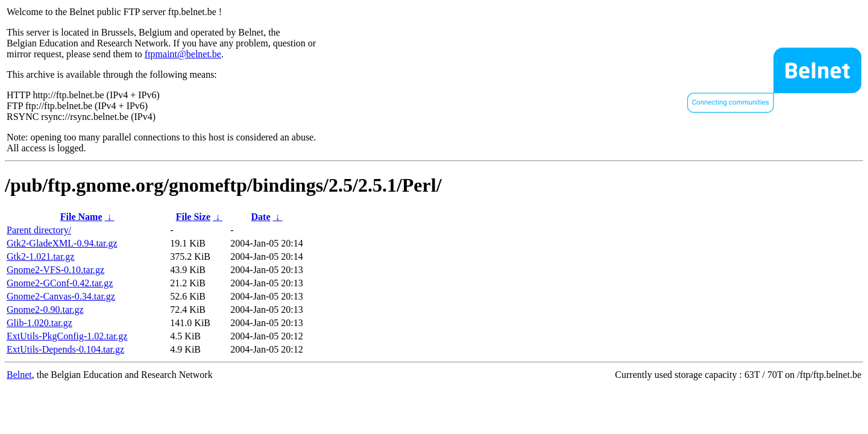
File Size (193, 217)
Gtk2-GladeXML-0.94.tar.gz (62, 243)
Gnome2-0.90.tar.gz (45, 310)
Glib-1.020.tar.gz (39, 323)
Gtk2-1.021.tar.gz (40, 256)
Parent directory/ (39, 230)
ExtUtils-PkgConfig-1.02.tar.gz (67, 336)
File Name (81, 217)
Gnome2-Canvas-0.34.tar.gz (61, 296)
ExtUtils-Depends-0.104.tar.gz (65, 349)
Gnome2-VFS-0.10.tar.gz (55, 270)
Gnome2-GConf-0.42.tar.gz (60, 283)
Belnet (19, 375)
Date (261, 217)
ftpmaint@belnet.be (183, 54)
